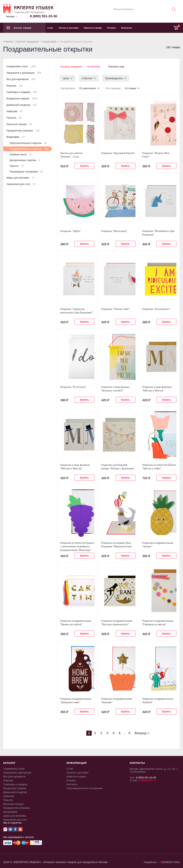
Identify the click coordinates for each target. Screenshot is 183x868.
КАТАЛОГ (9, 762)
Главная (8, 42)
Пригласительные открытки (28, 143)
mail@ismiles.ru (147, 780)
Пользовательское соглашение (85, 788)
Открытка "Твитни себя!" (115, 308)
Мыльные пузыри (19, 124)
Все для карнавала (21, 79)
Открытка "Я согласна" (73, 386)
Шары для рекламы (20, 178)
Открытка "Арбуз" (71, 230)
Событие (87, 78)
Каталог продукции (28, 42)
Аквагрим (14, 111)
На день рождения (71, 67)
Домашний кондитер (22, 105)
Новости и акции (93, 28)
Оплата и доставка (69, 28)
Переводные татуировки (26, 172)
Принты (17, 166)
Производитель (114, 78)
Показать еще (117, 67)
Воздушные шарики (22, 98)
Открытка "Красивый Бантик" (118, 153)
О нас (50, 28)
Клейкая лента (21, 154)
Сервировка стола (21, 66)
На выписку (94, 67)
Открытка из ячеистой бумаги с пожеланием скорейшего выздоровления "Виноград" (77, 546)
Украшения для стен (21, 184)
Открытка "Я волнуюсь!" (156, 308)
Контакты (127, 28)
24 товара (131, 88)
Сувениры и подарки (22, 92)
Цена (66, 78)
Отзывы (111, 28)
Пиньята (14, 118)
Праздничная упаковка (23, 131)
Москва (10, 17)
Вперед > (142, 733)
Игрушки (15, 86)
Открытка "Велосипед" (114, 230)
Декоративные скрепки (25, 160)
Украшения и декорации (24, 73)
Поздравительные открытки (29, 149)
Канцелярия (49, 42)
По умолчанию (88, 88)
